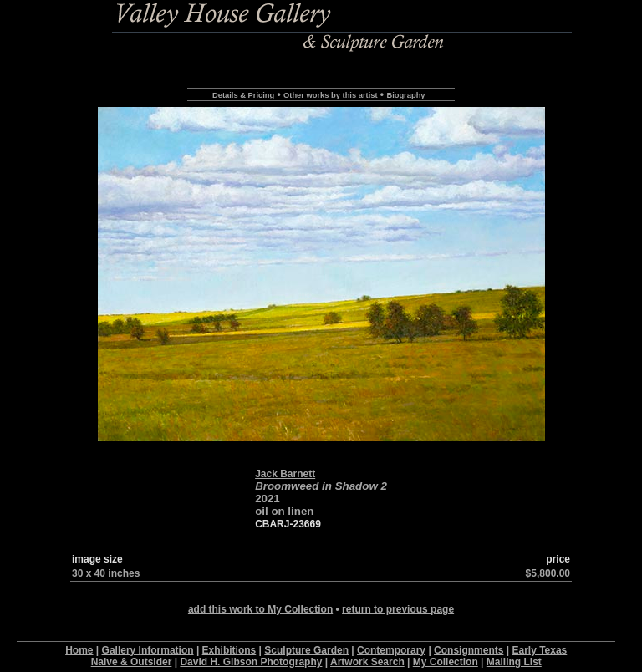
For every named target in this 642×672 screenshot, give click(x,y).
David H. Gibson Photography (251, 662)
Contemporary (391, 650)
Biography (405, 95)
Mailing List (514, 662)
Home (79, 650)
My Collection (446, 662)
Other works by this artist (330, 95)
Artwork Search (367, 662)
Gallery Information (148, 650)
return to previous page (398, 609)
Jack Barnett (285, 474)
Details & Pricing (243, 95)
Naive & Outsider (132, 662)
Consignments (469, 650)
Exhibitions (229, 650)
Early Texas (539, 650)
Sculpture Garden (306, 650)
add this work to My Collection (260, 609)
